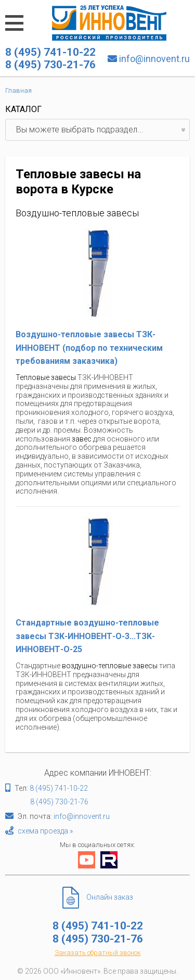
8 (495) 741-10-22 (59, 788)
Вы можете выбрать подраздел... (103, 130)
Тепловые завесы (46, 377)
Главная (18, 90)
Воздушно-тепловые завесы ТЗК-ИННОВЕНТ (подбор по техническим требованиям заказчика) (89, 348)
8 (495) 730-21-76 (59, 802)
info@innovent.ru (154, 59)
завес (82, 439)
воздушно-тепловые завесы (110, 666)
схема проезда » (45, 831)
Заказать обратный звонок (98, 953)
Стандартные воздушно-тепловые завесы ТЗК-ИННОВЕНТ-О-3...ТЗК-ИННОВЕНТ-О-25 (87, 636)
